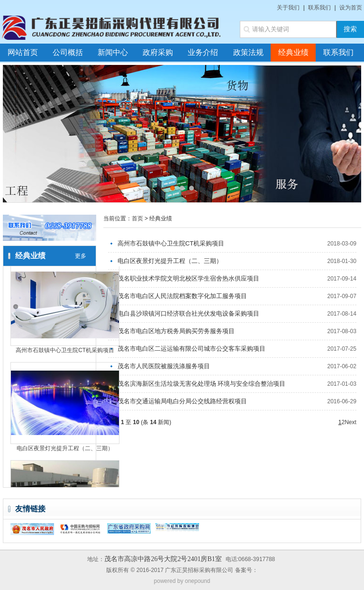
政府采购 (158, 52)
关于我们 (288, 8)
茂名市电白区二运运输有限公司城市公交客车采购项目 (191, 349)
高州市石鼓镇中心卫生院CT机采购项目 (65, 352)
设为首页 (351, 8)
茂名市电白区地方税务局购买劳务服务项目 (176, 331)
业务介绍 (203, 52)
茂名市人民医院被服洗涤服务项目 (164, 366)
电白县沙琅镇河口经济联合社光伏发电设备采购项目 (188, 313)
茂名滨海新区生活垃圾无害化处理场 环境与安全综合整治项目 (202, 384)
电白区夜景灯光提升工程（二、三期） (65, 450)
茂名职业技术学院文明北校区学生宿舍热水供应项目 (188, 278)
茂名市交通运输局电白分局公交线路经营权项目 (182, 401)
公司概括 (68, 52)
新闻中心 (113, 52)
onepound (197, 581)
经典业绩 (293, 52)
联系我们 (319, 8)
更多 (81, 256)
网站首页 (23, 52)
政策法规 (248, 52)
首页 (137, 218)
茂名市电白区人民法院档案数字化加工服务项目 (182, 296)
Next (350, 422)
